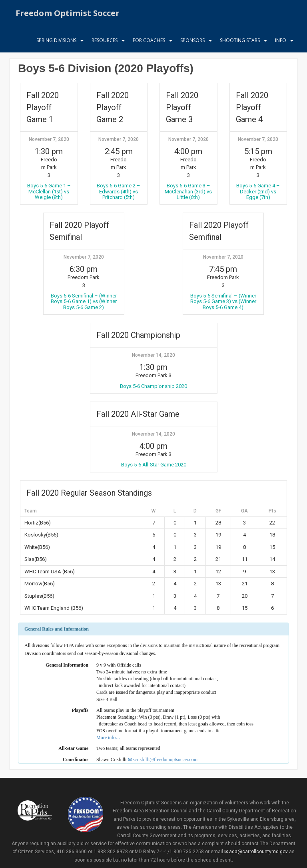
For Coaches (149, 42)
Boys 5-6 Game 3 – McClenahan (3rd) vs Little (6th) (188, 191)
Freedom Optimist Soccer (68, 14)
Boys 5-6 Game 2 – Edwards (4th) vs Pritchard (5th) (119, 191)
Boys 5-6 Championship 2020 (153, 386)
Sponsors (192, 42)
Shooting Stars (240, 42)
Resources (105, 42)
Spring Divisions (56, 42)
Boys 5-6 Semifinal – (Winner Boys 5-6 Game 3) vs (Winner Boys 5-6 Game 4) (223, 301)
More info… (108, 737)
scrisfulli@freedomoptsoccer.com (165, 759)
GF (218, 511)
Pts (272, 511)
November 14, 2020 (153, 355)
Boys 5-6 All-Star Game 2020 (154, 465)
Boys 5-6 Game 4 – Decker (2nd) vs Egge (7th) (258, 191)
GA (244, 511)
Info (281, 42)
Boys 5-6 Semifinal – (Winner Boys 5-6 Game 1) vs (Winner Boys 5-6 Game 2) (84, 301)
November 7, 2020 (49, 139)
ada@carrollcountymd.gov (258, 852)
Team (31, 511)
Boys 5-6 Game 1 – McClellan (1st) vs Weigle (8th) (49, 191)
